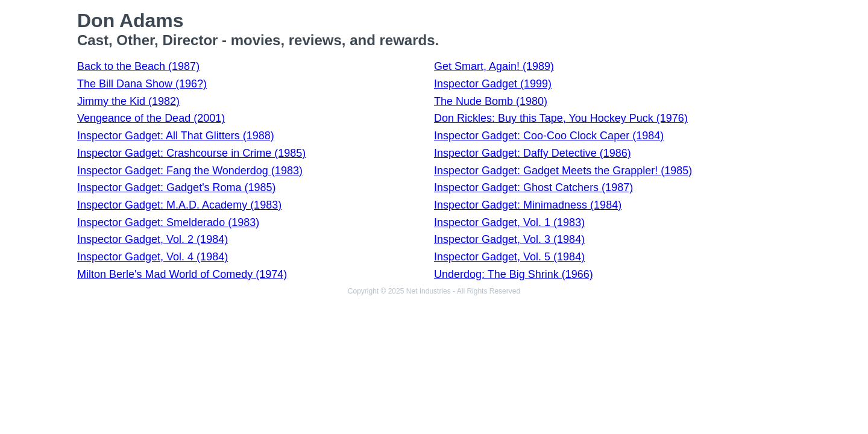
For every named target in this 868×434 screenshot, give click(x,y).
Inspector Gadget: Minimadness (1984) (528, 205)
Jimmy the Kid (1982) (128, 101)
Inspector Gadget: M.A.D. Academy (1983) (179, 205)
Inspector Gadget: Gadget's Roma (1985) (177, 187)
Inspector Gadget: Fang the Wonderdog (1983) (190, 171)
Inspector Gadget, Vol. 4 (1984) (153, 257)
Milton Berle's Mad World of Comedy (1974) (182, 274)
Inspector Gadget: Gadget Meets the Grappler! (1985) (563, 171)
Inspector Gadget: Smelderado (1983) (168, 222)
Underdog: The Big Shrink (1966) (514, 274)
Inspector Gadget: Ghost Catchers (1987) (533, 187)
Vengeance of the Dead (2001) (151, 118)
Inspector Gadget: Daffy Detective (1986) (533, 153)
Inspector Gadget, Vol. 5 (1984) (509, 257)
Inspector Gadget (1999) (493, 84)
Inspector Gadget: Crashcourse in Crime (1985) (191, 153)
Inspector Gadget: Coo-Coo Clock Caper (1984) (549, 136)
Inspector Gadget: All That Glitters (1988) (176, 136)
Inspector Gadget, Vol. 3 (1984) (509, 239)
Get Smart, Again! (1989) (494, 66)
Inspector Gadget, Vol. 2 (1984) (153, 239)
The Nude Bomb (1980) (491, 101)
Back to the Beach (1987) (138, 66)
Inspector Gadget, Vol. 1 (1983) (509, 222)
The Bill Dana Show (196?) (142, 84)
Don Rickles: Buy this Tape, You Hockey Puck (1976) (561, 118)
